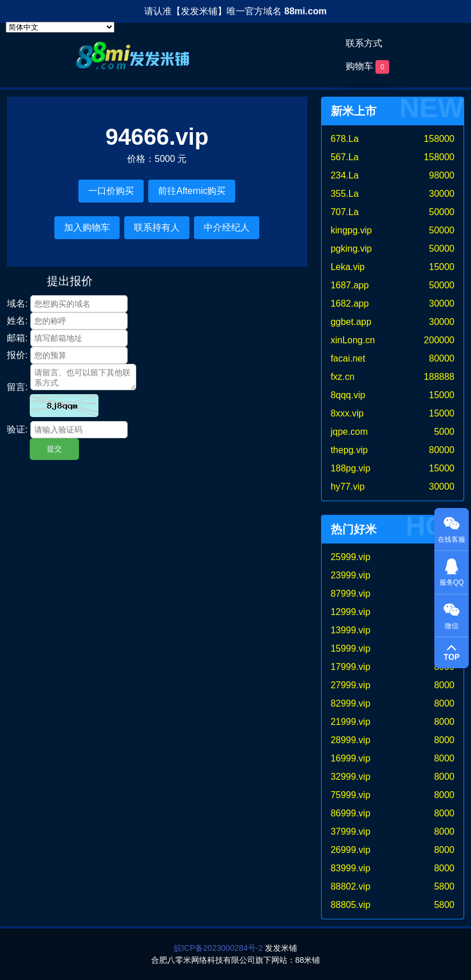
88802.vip (351, 886)
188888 (439, 377)
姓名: (17, 321)
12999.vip (351, 612)
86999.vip (351, 813)
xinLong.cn (353, 340)
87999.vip (351, 594)
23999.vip (351, 575)
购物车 (368, 67)
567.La (345, 157)
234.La (345, 175)
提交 (54, 449)
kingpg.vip (351, 230)
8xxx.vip (347, 413)
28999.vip (351, 740)
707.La (345, 212)
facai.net (348, 358)
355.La (345, 194)
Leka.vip (348, 267)
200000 (439, 340)
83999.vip (351, 868)
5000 (444, 432)
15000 (442, 267)
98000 (442, 175)
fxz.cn (343, 377)
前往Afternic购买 (192, 191)
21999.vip (351, 722)
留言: (17, 387)
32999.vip (351, 777)
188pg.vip (351, 468)
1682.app (350, 303)
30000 (442, 194)
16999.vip (351, 758)
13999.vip (351, 630)
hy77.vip (348, 487)
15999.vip (351, 648)
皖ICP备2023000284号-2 (219, 948)
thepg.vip (349, 450)
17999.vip (351, 667)
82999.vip (351, 703)
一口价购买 (111, 191)
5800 (444, 886)
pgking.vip (351, 249)
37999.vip (351, 832)
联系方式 (364, 43)
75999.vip (351, 795)
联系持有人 (157, 227)
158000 (439, 139)
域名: (17, 303)
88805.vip (351, 905)
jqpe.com (349, 432)
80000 (442, 358)
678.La (345, 139)
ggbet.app (351, 322)
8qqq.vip (348, 395)
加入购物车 (87, 227)
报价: (17, 355)
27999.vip (351, 685)
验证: (17, 429)
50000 (442, 212)
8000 (444, 685)
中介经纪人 (227, 227)
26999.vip (351, 850)
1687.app (350, 285)
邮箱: (17, 338)
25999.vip (351, 557)
